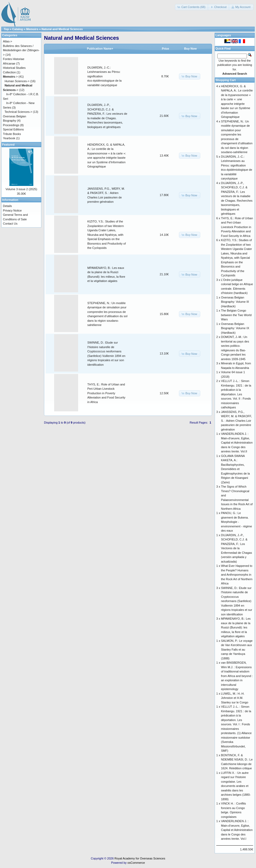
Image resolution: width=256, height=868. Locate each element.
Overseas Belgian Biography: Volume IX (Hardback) (235, 328)
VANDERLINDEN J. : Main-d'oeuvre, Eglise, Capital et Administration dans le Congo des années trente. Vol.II (237, 443)
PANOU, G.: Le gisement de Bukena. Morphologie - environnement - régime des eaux (237, 522)
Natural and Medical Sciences (62, 29)
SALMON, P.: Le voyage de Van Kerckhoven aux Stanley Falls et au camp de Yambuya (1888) (237, 650)
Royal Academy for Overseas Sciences (140, 858)
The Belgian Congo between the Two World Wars (236, 315)
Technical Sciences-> (18, 112)
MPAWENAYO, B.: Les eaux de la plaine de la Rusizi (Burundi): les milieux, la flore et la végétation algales (236, 627)
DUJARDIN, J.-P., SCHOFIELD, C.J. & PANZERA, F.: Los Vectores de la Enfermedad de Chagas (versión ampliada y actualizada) (237, 548)
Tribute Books (12, 134)
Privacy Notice (12, 210)
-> (10, 77)
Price (165, 49)
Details (7, 206)
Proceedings (11, 125)
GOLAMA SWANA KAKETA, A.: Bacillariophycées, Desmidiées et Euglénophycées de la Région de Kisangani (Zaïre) (235, 469)
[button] (192, 7)
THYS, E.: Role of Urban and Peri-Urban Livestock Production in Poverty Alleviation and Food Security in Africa (106, 393)
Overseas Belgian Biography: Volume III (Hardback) (235, 302)
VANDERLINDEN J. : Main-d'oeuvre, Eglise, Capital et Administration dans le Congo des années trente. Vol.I (237, 830)
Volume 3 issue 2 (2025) (21, 189)
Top (6, 29)
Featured (8, 145)
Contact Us (10, 224)
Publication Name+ (100, 49)
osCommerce (136, 863)
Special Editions (13, 129)
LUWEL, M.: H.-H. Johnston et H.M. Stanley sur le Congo (235, 698)
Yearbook (9, 138)
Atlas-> (8, 41)
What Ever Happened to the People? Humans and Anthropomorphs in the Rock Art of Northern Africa (237, 575)
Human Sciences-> (17, 81)
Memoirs (32, 29)
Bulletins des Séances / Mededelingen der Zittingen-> (21, 50)
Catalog (18, 29)
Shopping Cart (226, 80)
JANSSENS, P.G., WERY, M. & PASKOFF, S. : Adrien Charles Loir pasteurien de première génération (237, 421)
